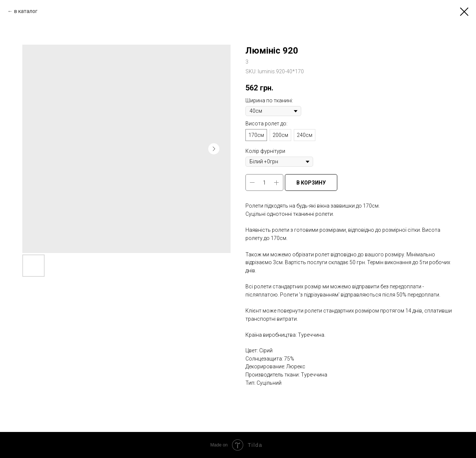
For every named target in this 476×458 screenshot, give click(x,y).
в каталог (26, 11)
